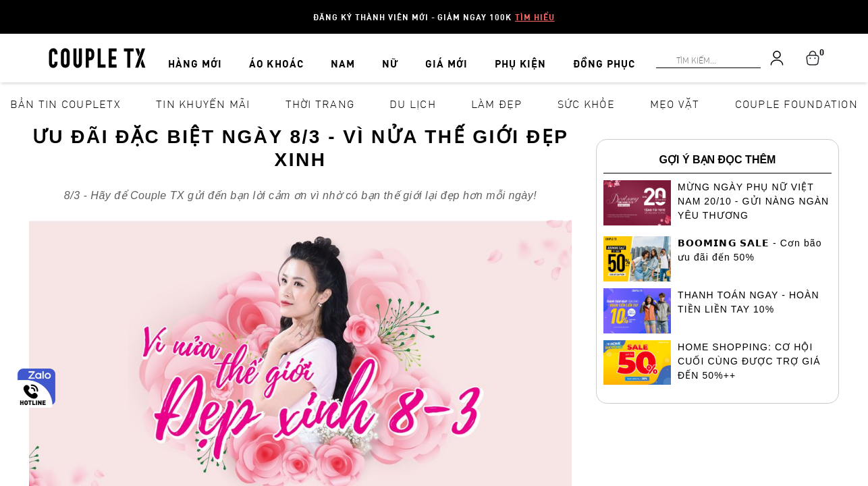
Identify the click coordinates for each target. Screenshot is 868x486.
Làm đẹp (497, 104)
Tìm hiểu (535, 17)
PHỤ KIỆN (496, 56)
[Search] (8, 8)
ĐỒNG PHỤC (574, 56)
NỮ (383, 56)
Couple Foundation (796, 104)
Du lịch (413, 104)
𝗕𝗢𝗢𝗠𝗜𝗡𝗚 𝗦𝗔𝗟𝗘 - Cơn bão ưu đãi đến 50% (750, 250)
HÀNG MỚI (212, 56)
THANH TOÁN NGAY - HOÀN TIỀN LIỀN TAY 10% (749, 302)
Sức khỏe (586, 104)
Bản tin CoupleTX (65, 104)
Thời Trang (320, 104)
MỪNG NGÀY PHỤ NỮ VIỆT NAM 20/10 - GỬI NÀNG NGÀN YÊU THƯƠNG (753, 201)
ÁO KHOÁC (286, 56)
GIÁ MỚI (430, 56)
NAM (345, 56)
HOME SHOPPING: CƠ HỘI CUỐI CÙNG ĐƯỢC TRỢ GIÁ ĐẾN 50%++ (749, 361)
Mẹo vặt (675, 104)
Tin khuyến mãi (203, 104)
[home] (97, 57)
